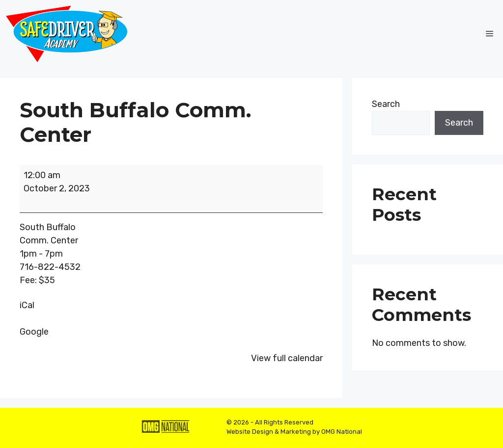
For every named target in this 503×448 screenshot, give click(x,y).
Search (386, 104)
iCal (27, 305)
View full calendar (287, 358)
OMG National (342, 432)
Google (34, 332)
